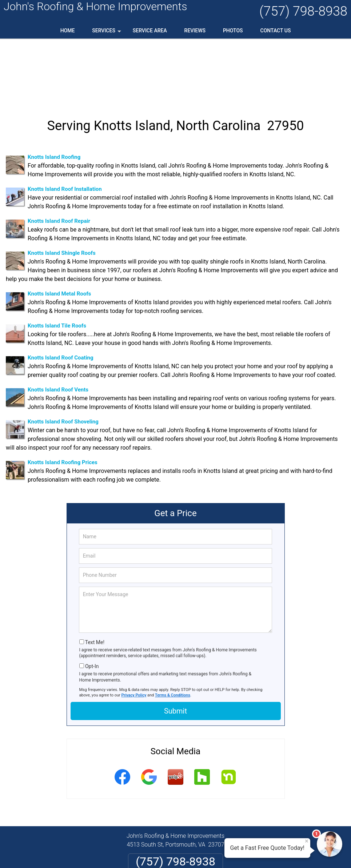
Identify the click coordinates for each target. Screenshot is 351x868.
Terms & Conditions (173, 632)
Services (107, 33)
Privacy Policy (134, 632)
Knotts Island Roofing (54, 95)
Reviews (195, 31)
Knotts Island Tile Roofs (57, 263)
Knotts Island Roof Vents (58, 327)
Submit (175, 648)
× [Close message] (307, 841)
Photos (233, 31)
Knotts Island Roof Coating (61, 295)
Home (68, 31)
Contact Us (276, 31)
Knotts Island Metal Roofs (59, 231)
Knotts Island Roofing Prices (63, 400)
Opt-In (92, 603)
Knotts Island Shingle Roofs (62, 190)
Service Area (150, 31)
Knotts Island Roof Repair (59, 158)
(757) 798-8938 (303, 11)
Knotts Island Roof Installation (65, 126)
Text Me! (95, 579)
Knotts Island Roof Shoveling (63, 359)
